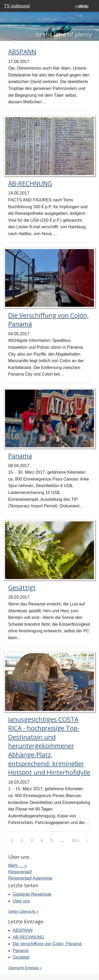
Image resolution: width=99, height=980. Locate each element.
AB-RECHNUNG (30, 183)
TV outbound (17, 6)
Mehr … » (17, 865)
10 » (75, 840)
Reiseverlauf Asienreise (30, 878)
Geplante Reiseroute (32, 894)
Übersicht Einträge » (25, 968)
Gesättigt (22, 587)
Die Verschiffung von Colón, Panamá (47, 944)
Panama (20, 456)
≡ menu (82, 6)
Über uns (21, 901)
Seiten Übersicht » (23, 911)
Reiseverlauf (20, 872)
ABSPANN (22, 52)
